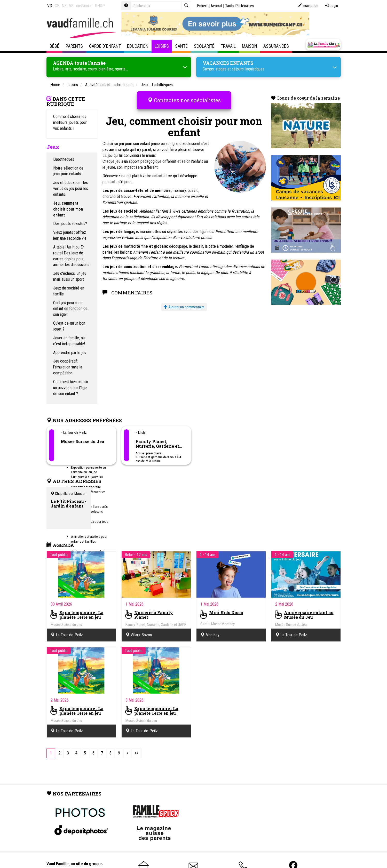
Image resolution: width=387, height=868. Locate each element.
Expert (202, 6)
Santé (181, 46)
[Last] (137, 753)
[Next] (127, 753)
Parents (74, 46)
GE (57, 6)
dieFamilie (84, 6)
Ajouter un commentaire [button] (184, 306)
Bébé (54, 46)
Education (138, 46)
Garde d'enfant (105, 46)
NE (64, 6)
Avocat (216, 6)
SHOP (100, 6)
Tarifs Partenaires (239, 6)
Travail (228, 46)
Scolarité (204, 46)
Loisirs (162, 46)
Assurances (276, 46)
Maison (250, 46)
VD (50, 6)
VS (71, 6)
